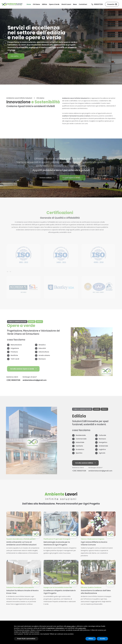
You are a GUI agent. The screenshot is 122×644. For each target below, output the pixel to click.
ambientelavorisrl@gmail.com (35, 380)
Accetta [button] (102, 639)
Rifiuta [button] (91, 639)
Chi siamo (16, 57)
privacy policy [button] (71, 626)
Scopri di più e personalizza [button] (26, 639)
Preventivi (112, 4)
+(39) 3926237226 (13, 380)
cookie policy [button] (82, 628)
